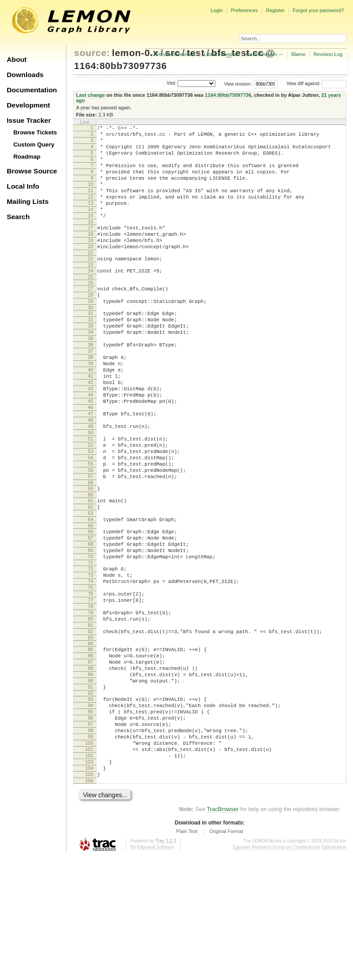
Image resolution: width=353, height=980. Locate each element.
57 (91, 544)
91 (91, 792)
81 (91, 719)
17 (91, 248)
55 (91, 528)
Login (216, 10)
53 (91, 513)
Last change (91, 95)
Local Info (23, 186)
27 (91, 317)
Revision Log (328, 54)
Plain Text (187, 955)
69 (91, 630)
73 (91, 658)
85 (91, 746)
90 (91, 784)
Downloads (25, 75)
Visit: (171, 83)
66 (91, 607)
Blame (298, 54)
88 (91, 769)
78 (91, 696)
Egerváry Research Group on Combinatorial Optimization (290, 971)
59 (91, 557)
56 (91, 536)
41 (91, 422)
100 (89, 859)
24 (91, 298)
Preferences (244, 10)
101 (89, 866)
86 (91, 754)
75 (91, 673)
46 (91, 460)
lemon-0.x (135, 53)
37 (91, 391)
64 (91, 593)
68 (91, 622)
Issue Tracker (29, 120)
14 (91, 227)
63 (91, 586)
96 (91, 828)
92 (91, 799)
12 (91, 212)
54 (91, 521)
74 (91, 666)
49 (91, 483)
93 (91, 805)
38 (91, 399)
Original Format (226, 955)
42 (91, 429)
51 (91, 498)
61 (91, 570)
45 (91, 452)
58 (91, 551)
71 (91, 645)
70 (91, 637)
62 (91, 578)
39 (91, 406)
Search (18, 217)
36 (91, 384)
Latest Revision (221, 54)
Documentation (32, 90)
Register (275, 10)
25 (91, 305)
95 (91, 820)
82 (91, 727)
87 (91, 761)
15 (91, 234)
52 (91, 505)
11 (91, 204)
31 (91, 345)
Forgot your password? (318, 10)
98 (91, 843)
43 (91, 437)
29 (91, 332)
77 (91, 689)
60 (91, 565)
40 (91, 414)
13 (91, 219)
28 (91, 324)
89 (91, 777)
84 (91, 740)
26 (91, 311)
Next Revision (261, 54)
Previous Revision (176, 54)
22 (91, 284)
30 (91, 340)
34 (91, 368)
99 (91, 851)
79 (91, 704)
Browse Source (32, 171)
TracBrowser (223, 933)
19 (91, 263)
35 (91, 376)
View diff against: (316, 84)
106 (89, 904)
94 (91, 813)
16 (91, 242)
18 (91, 255)
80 (91, 712)
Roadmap (27, 157)
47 (91, 467)
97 (91, 836)
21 (91, 278)
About (17, 59)
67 (91, 614)
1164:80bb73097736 (120, 66)
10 (91, 196)
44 (91, 445)
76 (91, 681)
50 (91, 490)
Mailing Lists (28, 201)
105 (89, 897)
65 (91, 601)
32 (91, 353)
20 (91, 271)
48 (91, 475)
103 (89, 881)
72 (91, 651)
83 (91, 734)
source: (92, 53)
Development (28, 105)
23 (91, 292)
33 (91, 361)
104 (89, 889)
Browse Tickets (35, 132)
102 (89, 874)
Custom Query (34, 145)
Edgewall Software (155, 971)
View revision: (238, 84)
